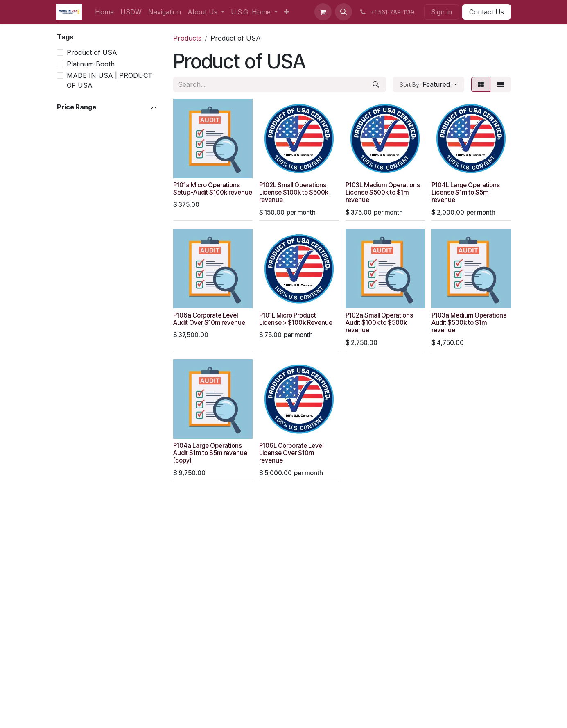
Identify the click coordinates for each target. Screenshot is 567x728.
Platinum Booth (91, 64)
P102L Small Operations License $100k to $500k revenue (294, 192)
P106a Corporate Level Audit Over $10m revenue (209, 319)
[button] (343, 12)
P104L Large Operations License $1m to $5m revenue (465, 192)
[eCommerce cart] (323, 12)
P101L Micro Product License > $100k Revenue (296, 319)
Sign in (442, 12)
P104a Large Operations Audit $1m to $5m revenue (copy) (210, 453)
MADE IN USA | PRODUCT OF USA (110, 80)
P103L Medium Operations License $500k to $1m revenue (382, 192)
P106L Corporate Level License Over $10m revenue (291, 453)
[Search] (376, 84)
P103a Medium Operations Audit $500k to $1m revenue (469, 323)
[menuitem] (104, 12)
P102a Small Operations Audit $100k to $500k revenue (379, 323)
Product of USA (92, 52)
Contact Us (487, 12)
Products (187, 38)
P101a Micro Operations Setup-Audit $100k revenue (213, 189)
